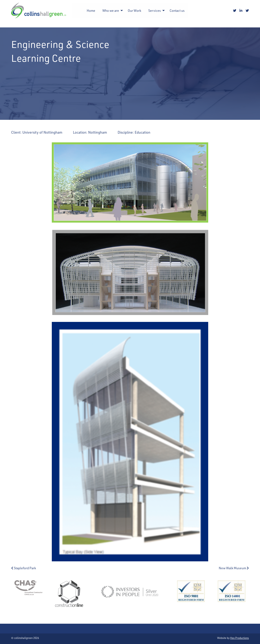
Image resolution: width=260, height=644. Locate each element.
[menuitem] (91, 11)
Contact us (177, 10)
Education (142, 132)
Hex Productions (239, 638)
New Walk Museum (234, 568)
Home (91, 10)
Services (155, 10)
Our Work (134, 10)
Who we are (111, 10)
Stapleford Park (24, 568)
